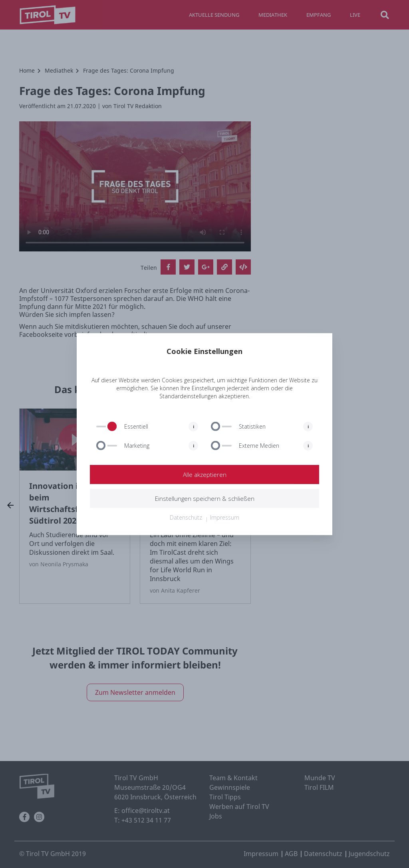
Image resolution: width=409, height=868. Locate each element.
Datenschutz (186, 517)
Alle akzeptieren (204, 475)
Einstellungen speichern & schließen (204, 498)
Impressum (225, 517)
